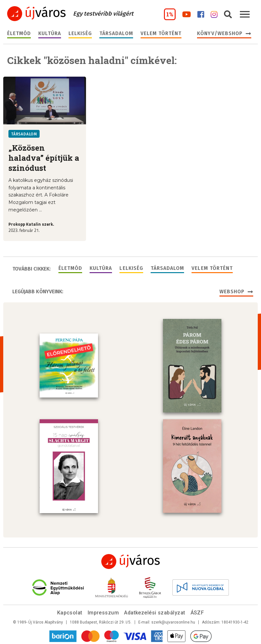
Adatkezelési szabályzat (155, 611)
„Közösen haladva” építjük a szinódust (44, 158)
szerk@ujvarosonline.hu (173, 621)
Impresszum (103, 611)
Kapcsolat (70, 611)
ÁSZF (197, 611)
